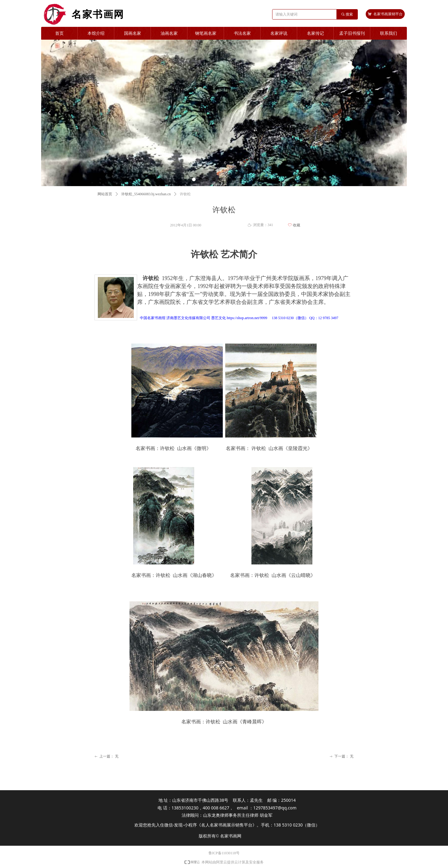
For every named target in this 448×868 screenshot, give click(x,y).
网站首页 (105, 194)
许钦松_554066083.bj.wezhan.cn (146, 194)
